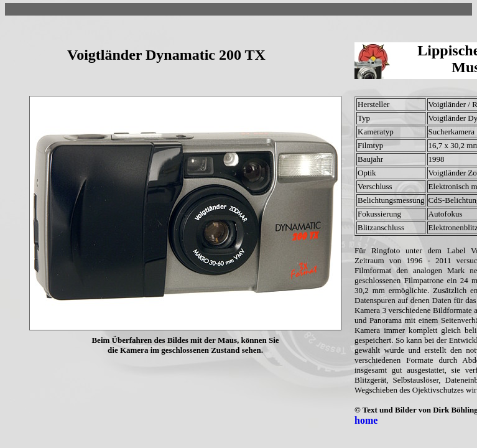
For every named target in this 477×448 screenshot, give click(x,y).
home (366, 420)
